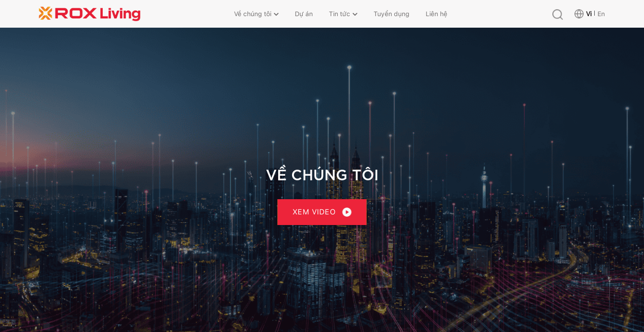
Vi (589, 14)
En (601, 14)
